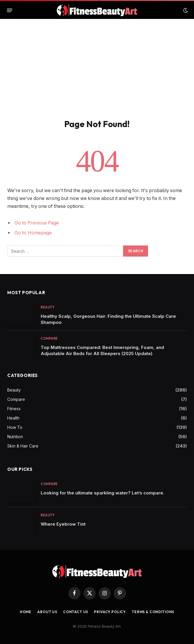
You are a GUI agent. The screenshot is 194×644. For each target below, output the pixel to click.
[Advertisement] (97, 75)
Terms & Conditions (153, 612)
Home (26, 612)
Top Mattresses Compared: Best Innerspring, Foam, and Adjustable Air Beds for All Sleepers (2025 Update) (102, 350)
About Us (47, 612)
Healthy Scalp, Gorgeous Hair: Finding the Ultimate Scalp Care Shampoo (108, 319)
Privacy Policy (110, 612)
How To (15, 427)
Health (13, 418)
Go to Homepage (33, 233)
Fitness (14, 409)
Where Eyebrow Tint (63, 524)
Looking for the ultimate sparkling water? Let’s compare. (103, 493)
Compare (49, 338)
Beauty (48, 307)
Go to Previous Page (37, 223)
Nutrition (15, 437)
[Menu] (10, 10)
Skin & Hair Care (23, 446)
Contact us (76, 612)
